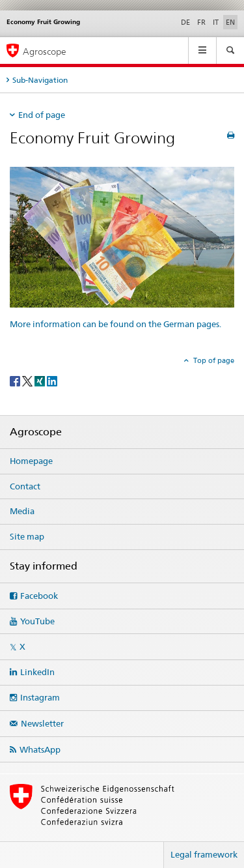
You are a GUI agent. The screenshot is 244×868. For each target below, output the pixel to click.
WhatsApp (40, 749)
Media (22, 511)
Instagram (40, 697)
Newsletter (42, 723)
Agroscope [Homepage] (45, 51)
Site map (27, 536)
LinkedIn (37, 672)
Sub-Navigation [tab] (40, 80)
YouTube (37, 621)
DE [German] (185, 22)
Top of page (213, 360)
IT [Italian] (216, 22)
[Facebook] (16, 380)
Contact (25, 486)
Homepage (31, 461)
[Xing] (41, 380)
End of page (42, 115)
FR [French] (201, 22)
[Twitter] (28, 380)
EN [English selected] (230, 22)
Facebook (39, 596)
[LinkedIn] (52, 380)
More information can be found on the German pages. (115, 324)
